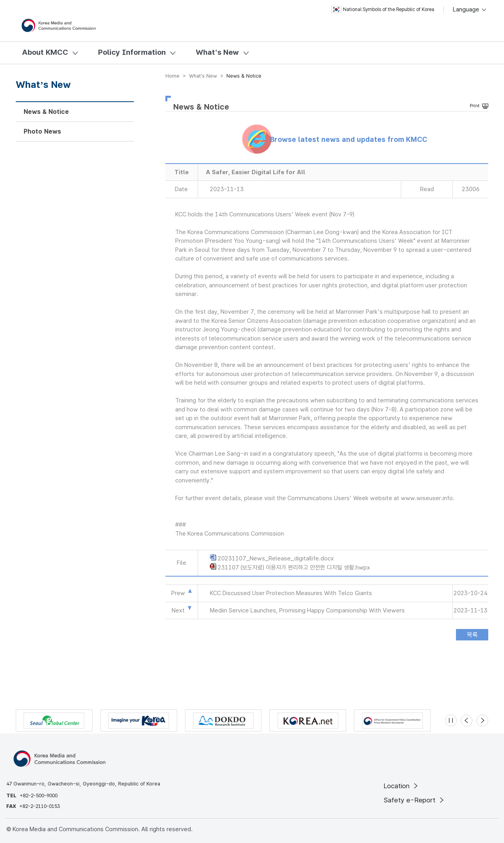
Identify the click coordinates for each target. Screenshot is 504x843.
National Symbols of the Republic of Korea (383, 9)
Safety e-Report (414, 800)
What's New (217, 52)
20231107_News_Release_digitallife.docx (276, 558)
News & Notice (46, 112)
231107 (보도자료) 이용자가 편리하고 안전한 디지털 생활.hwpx (294, 568)
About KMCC (45, 52)
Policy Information (132, 52)
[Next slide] (482, 720)
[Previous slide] (467, 720)
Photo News (42, 131)
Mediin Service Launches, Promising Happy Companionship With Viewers (307, 610)
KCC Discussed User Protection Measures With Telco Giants (291, 593)
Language (470, 9)
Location (401, 786)
